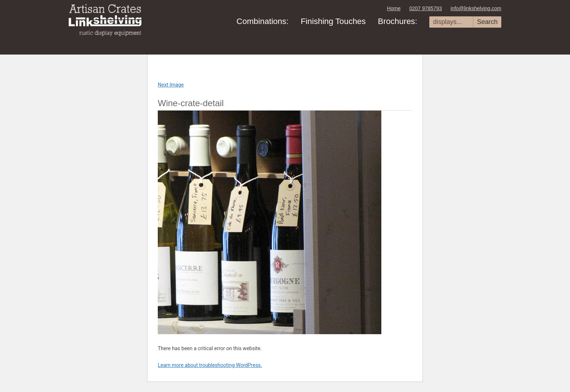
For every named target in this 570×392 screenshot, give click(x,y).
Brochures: (397, 21)
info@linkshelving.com (476, 8)
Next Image (171, 85)
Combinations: (263, 21)
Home (394, 8)
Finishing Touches (333, 21)
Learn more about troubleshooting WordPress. (210, 365)
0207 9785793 (426, 8)
